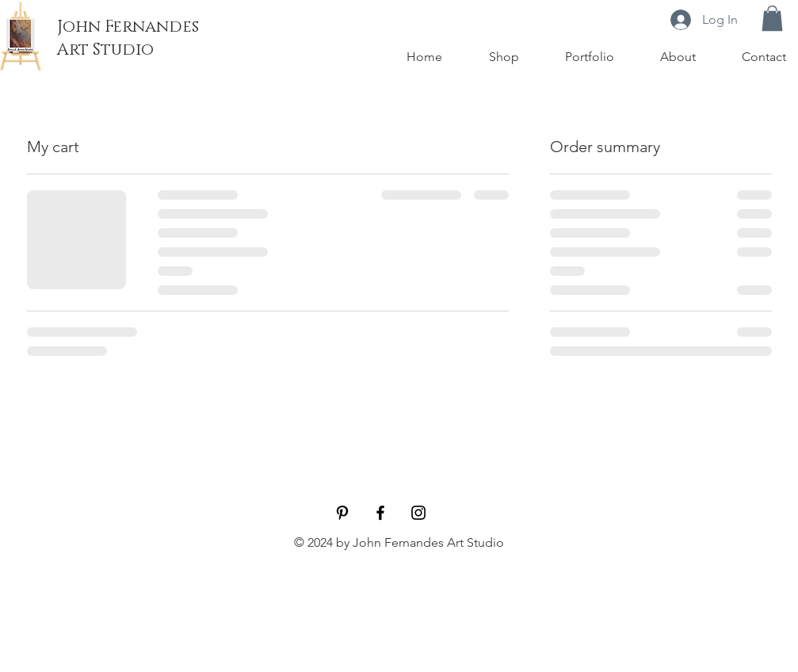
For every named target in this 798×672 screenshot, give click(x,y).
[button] (772, 18)
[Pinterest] (342, 513)
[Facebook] (380, 513)
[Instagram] (418, 513)
